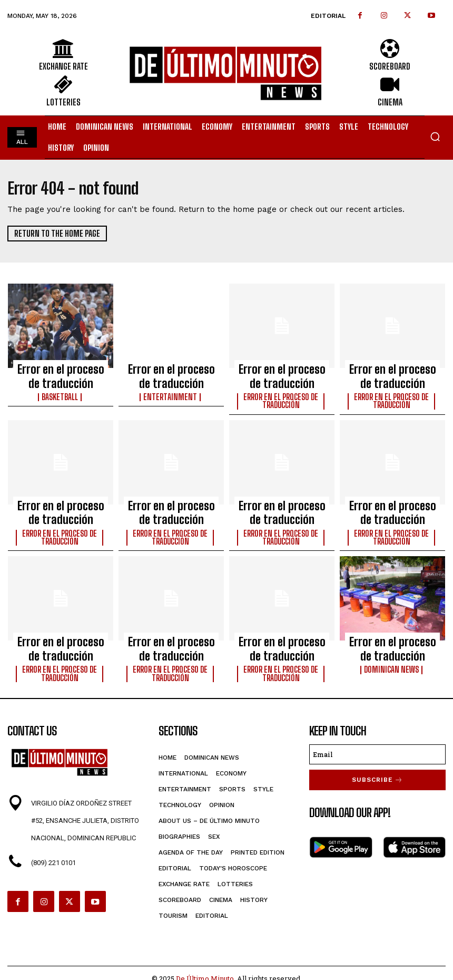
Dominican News (392, 640)
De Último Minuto (205, 946)
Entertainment (171, 388)
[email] (377, 722)
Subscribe (378, 746)
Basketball (61, 388)
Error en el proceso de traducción (61, 372)
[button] (435, 137)
